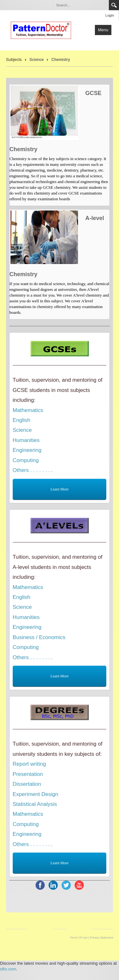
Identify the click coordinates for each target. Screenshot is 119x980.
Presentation (28, 774)
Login (110, 15)
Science (37, 60)
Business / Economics (39, 637)
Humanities (26, 440)
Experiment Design (36, 794)
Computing (26, 460)
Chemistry (61, 60)
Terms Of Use (79, 938)
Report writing (29, 764)
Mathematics (28, 410)
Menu (103, 30)
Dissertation (27, 784)
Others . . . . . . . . (33, 470)
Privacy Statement (101, 938)
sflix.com (8, 969)
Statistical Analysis (35, 804)
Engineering (27, 450)
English (22, 420)
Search (114, 5)
